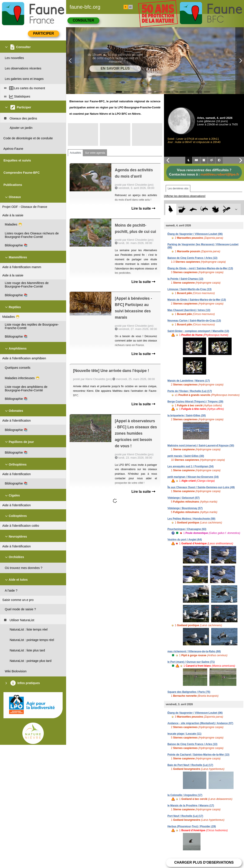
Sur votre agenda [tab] (95, 153)
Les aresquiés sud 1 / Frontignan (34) (191, 466)
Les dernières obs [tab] (178, 188)
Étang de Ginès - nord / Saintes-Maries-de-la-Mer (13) (200, 268)
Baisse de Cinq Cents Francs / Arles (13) (192, 258)
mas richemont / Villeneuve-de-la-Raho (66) (194, 651)
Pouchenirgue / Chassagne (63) (187, 529)
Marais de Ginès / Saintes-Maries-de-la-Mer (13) (197, 300)
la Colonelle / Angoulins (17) (185, 795)
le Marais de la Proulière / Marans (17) (191, 806)
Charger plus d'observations (204, 862)
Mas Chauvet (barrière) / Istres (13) (189, 310)
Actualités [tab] (75, 153)
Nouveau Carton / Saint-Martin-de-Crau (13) (194, 321)
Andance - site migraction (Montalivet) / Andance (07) (200, 723)
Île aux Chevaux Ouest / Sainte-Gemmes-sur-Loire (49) (201, 487)
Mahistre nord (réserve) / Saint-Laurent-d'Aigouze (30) (201, 446)
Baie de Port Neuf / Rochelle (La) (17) (190, 765)
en (130, 7)
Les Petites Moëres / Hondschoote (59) (191, 519)
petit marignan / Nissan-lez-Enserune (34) (193, 477)
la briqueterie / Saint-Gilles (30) (187, 415)
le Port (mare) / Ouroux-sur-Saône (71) (191, 662)
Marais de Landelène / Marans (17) (189, 381)
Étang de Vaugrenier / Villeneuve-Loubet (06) (195, 234)
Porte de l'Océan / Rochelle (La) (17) (190, 391)
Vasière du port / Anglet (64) (185, 540)
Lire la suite (143, 208)
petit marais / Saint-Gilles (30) (186, 456)
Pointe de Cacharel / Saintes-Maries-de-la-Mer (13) (198, 755)
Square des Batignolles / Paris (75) (189, 692)
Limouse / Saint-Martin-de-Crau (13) (190, 289)
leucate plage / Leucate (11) (184, 734)
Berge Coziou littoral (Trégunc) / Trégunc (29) (195, 402)
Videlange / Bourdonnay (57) (185, 508)
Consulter (83, 20)
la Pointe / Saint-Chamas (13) (185, 279)
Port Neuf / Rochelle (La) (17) (185, 816)
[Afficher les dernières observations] (185, 196)
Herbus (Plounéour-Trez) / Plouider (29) (192, 826)
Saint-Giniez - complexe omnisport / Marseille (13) (198, 331)
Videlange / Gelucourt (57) (184, 498)
